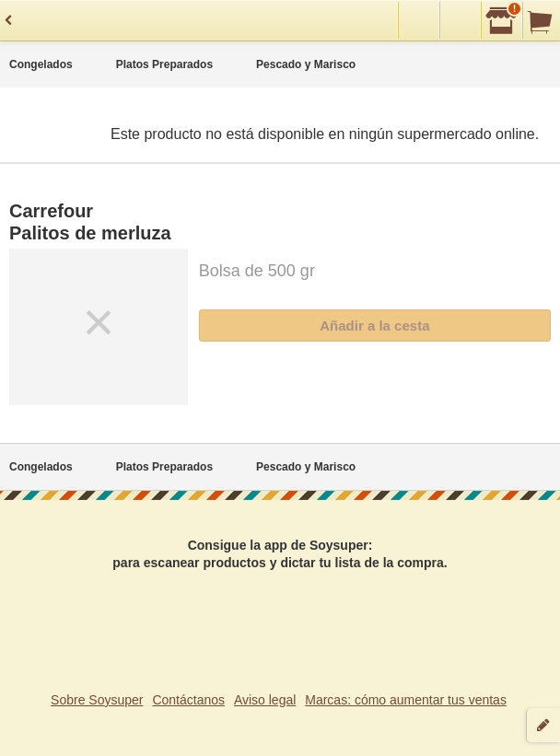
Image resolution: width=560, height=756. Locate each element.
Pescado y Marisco (306, 64)
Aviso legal (265, 700)
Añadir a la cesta (374, 326)
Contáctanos (188, 700)
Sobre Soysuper (97, 700)
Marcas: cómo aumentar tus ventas (406, 700)
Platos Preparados (164, 64)
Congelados (41, 64)
